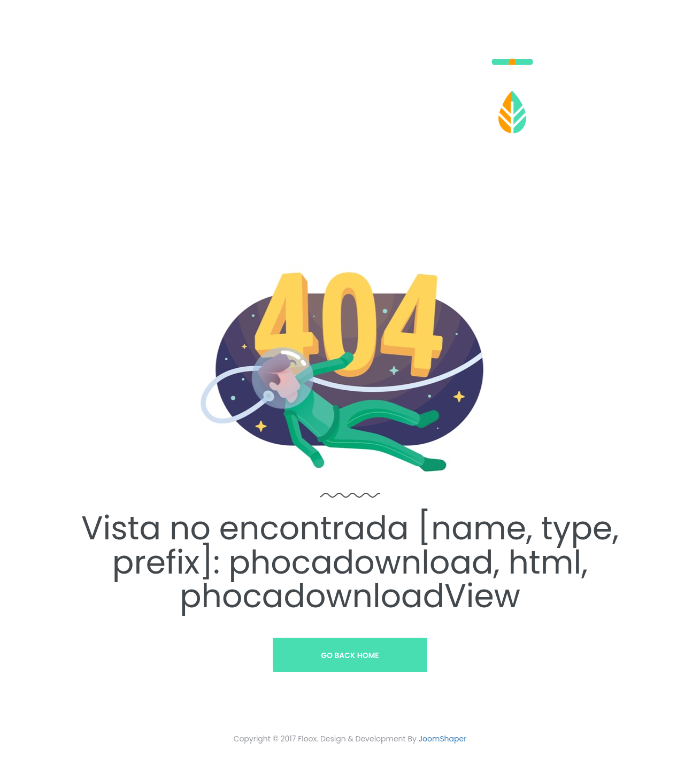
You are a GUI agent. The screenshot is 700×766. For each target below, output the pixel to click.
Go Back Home (350, 655)
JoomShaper (443, 739)
